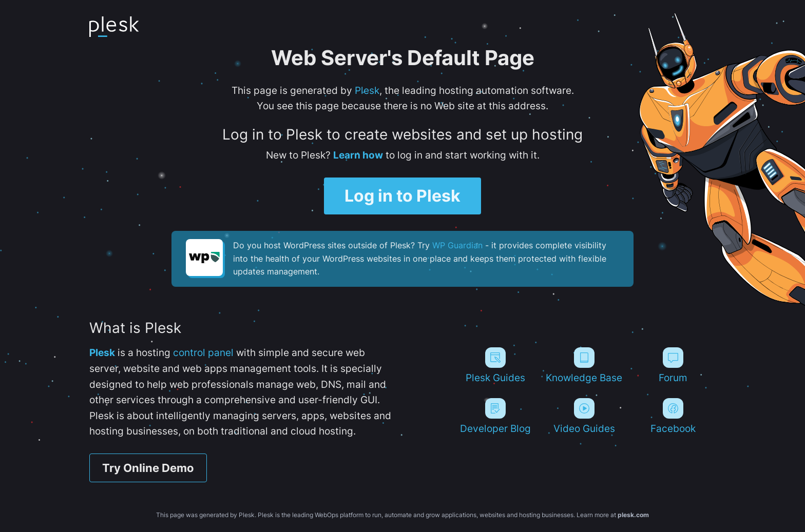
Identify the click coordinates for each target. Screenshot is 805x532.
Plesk (367, 90)
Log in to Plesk (402, 196)
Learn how (358, 155)
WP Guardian (457, 245)
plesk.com (633, 515)
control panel (203, 352)
